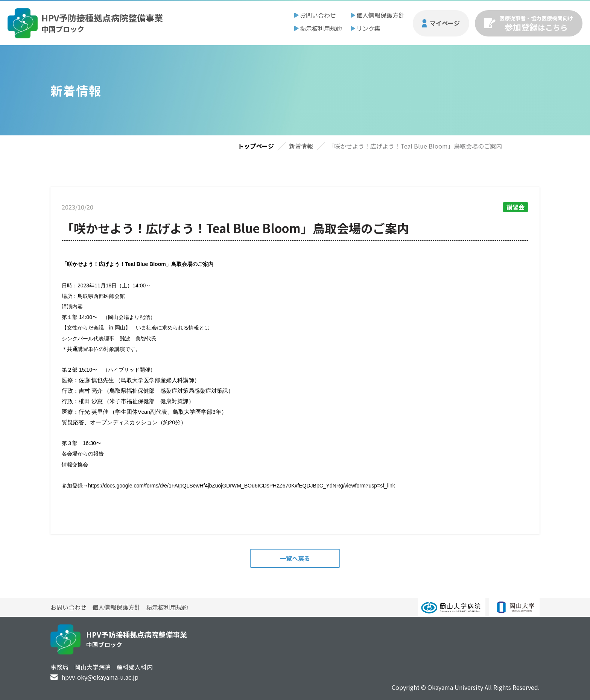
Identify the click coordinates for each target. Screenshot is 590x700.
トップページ (256, 146)
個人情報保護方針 (380, 15)
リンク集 (368, 28)
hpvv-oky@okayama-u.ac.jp (100, 677)
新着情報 (301, 146)
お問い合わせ (318, 15)
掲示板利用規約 (321, 28)
